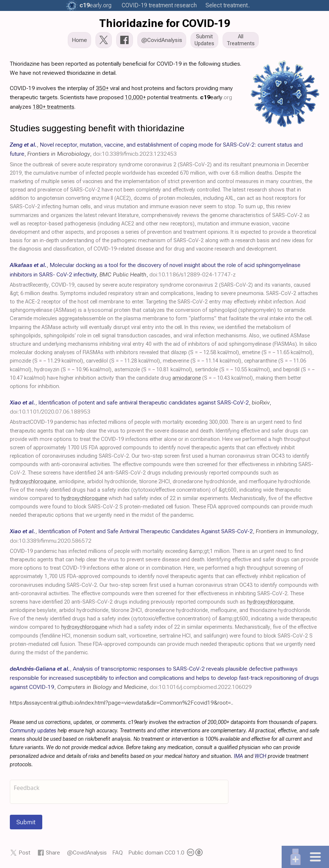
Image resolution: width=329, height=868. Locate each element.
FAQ (117, 852)
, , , (164, 678)
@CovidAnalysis (87, 852)
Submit (26, 822)
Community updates (33, 731)
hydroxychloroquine (33, 482)
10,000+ (135, 97)
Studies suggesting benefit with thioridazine (97, 128)
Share (53, 852)
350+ (102, 88)
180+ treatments (54, 107)
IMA (238, 756)
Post (24, 852)
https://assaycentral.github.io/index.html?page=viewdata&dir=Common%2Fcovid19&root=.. (122, 703)
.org (95, 5)
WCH (261, 756)
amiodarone (187, 378)
